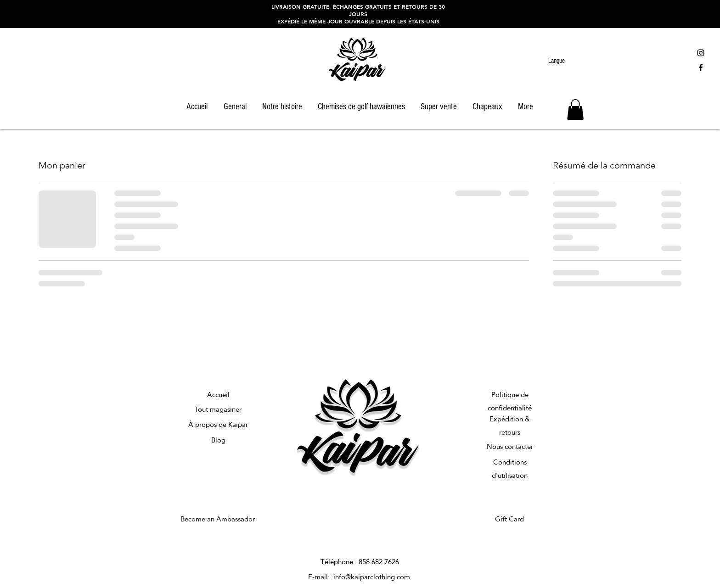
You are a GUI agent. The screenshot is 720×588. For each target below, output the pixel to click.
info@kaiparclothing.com (372, 577)
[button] (575, 109)
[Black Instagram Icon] (701, 53)
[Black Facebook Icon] (701, 67)
